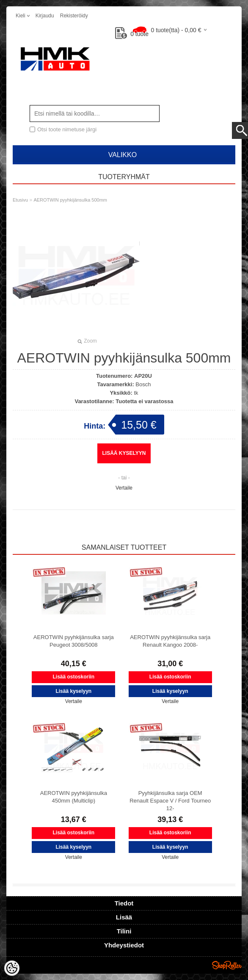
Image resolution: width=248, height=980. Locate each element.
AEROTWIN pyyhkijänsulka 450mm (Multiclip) (74, 797)
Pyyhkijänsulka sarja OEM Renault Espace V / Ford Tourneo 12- (170, 801)
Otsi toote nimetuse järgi (67, 129)
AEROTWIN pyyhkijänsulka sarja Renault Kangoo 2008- (170, 641)
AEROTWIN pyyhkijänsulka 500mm (70, 200)
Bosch (143, 384)
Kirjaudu (45, 16)
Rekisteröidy (74, 16)
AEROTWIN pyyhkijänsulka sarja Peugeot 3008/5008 (74, 641)
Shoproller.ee (227, 965)
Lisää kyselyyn (124, 453)
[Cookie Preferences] (12, 968)
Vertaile (124, 488)
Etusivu (20, 200)
